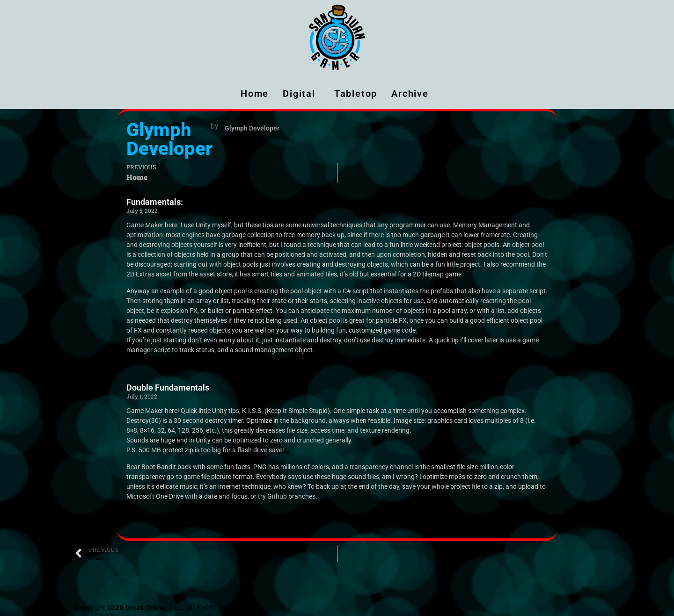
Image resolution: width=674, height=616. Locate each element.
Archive (412, 94)
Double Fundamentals (168, 388)
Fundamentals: (155, 202)
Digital (301, 94)
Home (255, 94)
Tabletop (356, 94)
